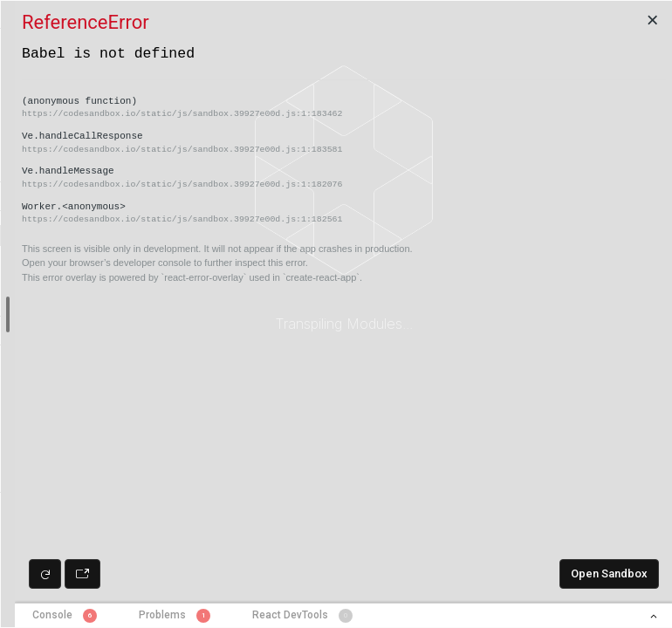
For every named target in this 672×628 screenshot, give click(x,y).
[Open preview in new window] (82, 574)
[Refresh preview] (45, 574)
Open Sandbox (609, 573)
